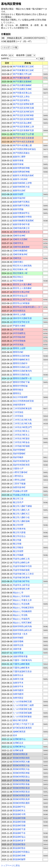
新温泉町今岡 (19, 814)
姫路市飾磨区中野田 (22, 217)
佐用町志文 (18, 743)
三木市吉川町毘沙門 (22, 427)
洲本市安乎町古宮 (21, 322)
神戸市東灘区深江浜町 (23, 67)
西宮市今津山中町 (21, 292)
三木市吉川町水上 (21, 431)
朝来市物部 (18, 638)
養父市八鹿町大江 (21, 514)
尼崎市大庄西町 (20, 239)
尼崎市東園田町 (20, 251)
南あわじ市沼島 (20, 615)
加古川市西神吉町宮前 (23, 401)
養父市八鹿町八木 (21, 510)
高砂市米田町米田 (21, 465)
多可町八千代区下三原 (23, 724)
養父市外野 (18, 525)
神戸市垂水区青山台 (22, 93)
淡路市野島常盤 (20, 656)
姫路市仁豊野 (19, 157)
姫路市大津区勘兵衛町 (23, 176)
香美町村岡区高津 (21, 796)
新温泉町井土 (19, 811)
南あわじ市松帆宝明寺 (23, 608)
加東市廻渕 (18, 690)
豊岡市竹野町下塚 (21, 382)
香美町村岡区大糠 (21, 762)
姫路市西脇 (18, 209)
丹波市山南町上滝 (21, 559)
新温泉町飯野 (19, 859)
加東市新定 (18, 698)
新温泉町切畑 (19, 818)
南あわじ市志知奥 (21, 604)
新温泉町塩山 (19, 837)
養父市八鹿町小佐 (21, 517)
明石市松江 (18, 277)
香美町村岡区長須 (21, 788)
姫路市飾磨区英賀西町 (23, 221)
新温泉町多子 (19, 841)
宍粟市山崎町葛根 (21, 664)
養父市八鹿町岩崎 (21, 521)
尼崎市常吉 (18, 243)
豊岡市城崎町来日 (21, 360)
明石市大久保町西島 (22, 266)
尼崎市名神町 (19, 236)
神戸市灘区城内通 (21, 78)
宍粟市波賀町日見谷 (22, 672)
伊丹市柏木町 (19, 337)
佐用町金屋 (18, 750)
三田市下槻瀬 (19, 484)
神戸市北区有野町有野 (23, 104)
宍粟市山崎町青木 (21, 668)
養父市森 (17, 540)
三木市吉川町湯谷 (21, 439)
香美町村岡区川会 (21, 765)
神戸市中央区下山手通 (23, 134)
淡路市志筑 (18, 645)
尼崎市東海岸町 (20, 254)
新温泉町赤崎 (19, 856)
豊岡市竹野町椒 (20, 386)
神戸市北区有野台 (21, 100)
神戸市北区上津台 (21, 97)
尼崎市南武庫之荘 (21, 228)
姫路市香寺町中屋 (21, 224)
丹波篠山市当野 (20, 491)
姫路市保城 (18, 160)
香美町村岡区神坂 (21, 773)
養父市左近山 (19, 536)
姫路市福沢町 (19, 198)
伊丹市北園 (18, 330)
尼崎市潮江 (18, 262)
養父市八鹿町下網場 (22, 506)
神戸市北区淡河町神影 (23, 115)
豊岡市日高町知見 (21, 375)
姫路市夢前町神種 (21, 168)
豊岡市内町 (18, 352)
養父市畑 (17, 544)
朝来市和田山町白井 (22, 630)
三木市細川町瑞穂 (21, 446)
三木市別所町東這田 (22, 408)
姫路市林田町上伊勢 (22, 183)
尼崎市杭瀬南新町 (21, 247)
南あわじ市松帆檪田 (22, 611)
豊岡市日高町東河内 (22, 371)
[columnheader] (7, 63)
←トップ (6, 47)
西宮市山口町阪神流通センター (28, 307)
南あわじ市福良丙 (21, 619)
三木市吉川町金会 (21, 442)
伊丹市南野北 (19, 333)
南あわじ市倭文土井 (22, 600)
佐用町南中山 (19, 739)
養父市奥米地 (19, 529)
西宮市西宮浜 (19, 311)
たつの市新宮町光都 (22, 709)
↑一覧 (15, 47)
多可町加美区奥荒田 (22, 728)
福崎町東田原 (19, 732)
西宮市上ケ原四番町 (22, 288)
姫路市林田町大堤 (21, 187)
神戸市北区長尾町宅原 (23, 130)
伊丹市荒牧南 (19, 341)
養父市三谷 (18, 499)
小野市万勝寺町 (20, 472)
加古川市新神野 (20, 397)
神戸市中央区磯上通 (22, 145)
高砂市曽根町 (19, 450)
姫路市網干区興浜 (21, 202)
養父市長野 (18, 551)
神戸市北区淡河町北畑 (23, 108)
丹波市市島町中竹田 (22, 566)
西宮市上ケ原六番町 (22, 284)
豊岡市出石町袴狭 (21, 356)
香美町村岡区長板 (21, 780)
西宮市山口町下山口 (22, 300)
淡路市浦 (17, 649)
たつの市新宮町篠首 (22, 717)
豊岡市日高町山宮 (21, 367)
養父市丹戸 (18, 502)
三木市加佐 (18, 412)
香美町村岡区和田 (21, 758)
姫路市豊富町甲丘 (21, 213)
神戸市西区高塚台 (21, 153)
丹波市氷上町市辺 (21, 585)
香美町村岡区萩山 (21, 777)
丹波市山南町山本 (21, 563)
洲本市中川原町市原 (22, 318)
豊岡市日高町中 (20, 363)
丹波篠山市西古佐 (21, 495)
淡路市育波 (18, 653)
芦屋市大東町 (19, 326)
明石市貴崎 (18, 281)
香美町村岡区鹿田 (21, 803)
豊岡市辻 (17, 393)
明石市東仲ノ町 (20, 269)
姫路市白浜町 (19, 191)
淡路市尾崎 (18, 641)
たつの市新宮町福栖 (22, 713)
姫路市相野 (18, 194)
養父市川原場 (19, 532)
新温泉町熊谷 (19, 844)
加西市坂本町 (19, 487)
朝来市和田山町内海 (22, 626)
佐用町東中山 (19, 747)
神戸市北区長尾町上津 (23, 127)
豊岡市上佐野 (19, 348)
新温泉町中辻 (19, 807)
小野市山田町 (19, 480)
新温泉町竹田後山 (21, 852)
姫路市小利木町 (20, 179)
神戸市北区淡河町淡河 (23, 112)
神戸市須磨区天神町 (22, 89)
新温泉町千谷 (19, 833)
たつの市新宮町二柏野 (23, 705)
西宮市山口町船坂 (21, 303)
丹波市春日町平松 (21, 581)
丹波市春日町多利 (21, 578)
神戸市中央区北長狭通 (23, 138)
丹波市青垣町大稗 (21, 589)
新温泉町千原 (19, 829)
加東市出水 (18, 675)
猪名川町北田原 (20, 720)
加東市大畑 (18, 679)
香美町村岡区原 (20, 754)
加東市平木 (18, 683)
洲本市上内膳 (19, 315)
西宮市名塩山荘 (20, 296)
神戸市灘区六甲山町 (22, 74)
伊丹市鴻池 (18, 345)
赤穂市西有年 (19, 405)
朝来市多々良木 (20, 634)
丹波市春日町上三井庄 (23, 574)
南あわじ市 (18, 593)
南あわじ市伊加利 (21, 596)
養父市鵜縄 (18, 555)
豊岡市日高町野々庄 (22, 378)
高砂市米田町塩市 (21, 461)
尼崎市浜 (17, 258)
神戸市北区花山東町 (22, 123)
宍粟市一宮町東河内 (22, 660)
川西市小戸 (18, 469)
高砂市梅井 (18, 457)
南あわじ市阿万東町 (22, 623)
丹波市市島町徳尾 (21, 570)
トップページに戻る (10, 865)
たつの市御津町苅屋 (22, 702)
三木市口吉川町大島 (22, 420)
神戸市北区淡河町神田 (23, 119)
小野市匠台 (18, 476)
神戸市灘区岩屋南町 (22, 82)
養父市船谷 (18, 548)
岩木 (15, 735)
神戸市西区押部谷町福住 (24, 149)
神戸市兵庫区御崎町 (22, 85)
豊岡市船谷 (18, 390)
